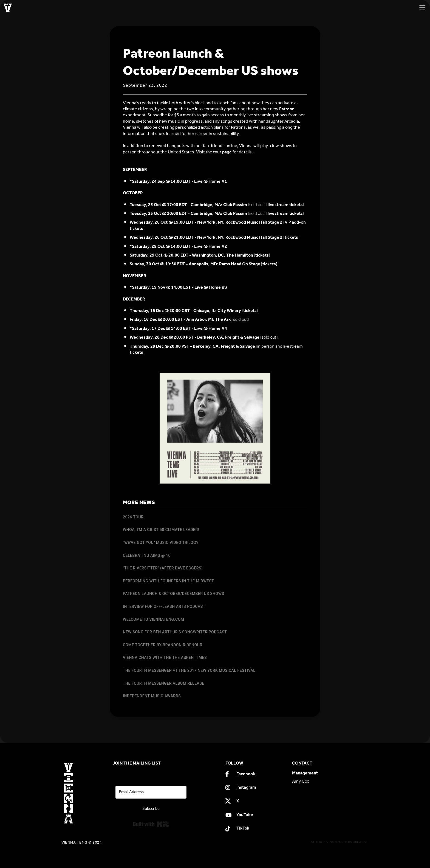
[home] (8, 8)
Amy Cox (301, 782)
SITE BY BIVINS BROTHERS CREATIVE (340, 842)
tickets (291, 238)
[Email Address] (151, 792)
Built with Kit (151, 824)
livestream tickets (285, 205)
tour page (222, 152)
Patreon (287, 109)
